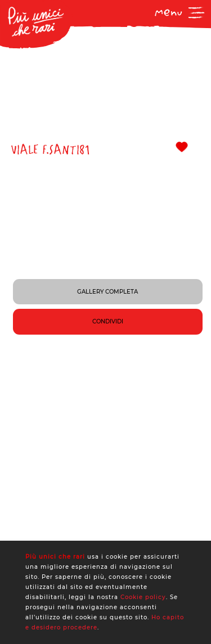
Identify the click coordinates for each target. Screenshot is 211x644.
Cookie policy (143, 597)
